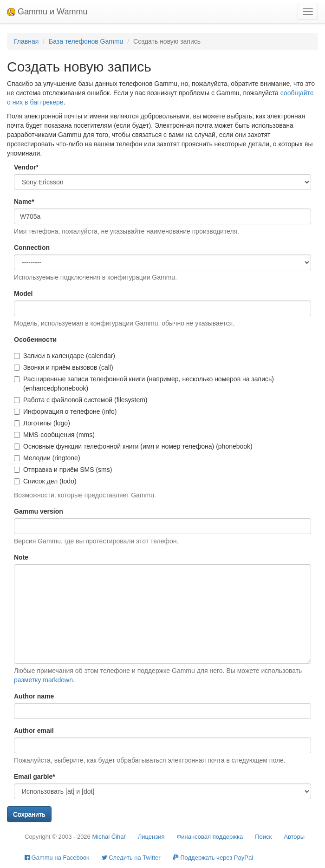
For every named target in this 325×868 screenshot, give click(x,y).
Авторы (294, 837)
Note (21, 557)
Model (23, 294)
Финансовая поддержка (210, 837)
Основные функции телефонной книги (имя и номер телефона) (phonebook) (133, 446)
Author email (34, 731)
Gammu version (39, 511)
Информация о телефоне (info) (65, 411)
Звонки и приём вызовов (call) (64, 367)
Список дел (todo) (45, 481)
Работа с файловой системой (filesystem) (81, 400)
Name (24, 202)
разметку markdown (43, 680)
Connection (32, 248)
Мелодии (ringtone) (47, 458)
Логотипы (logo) (42, 423)
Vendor (26, 167)
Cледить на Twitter (131, 858)
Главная (26, 41)
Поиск (263, 837)
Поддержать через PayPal (213, 858)
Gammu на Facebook (57, 858)
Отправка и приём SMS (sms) (63, 470)
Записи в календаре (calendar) (65, 356)
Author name (34, 696)
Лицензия (151, 837)
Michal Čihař (109, 837)
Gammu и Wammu (47, 12)
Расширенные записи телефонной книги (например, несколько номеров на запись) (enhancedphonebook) (144, 384)
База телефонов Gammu (86, 41)
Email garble (35, 777)
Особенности (35, 339)
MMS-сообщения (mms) (54, 435)
